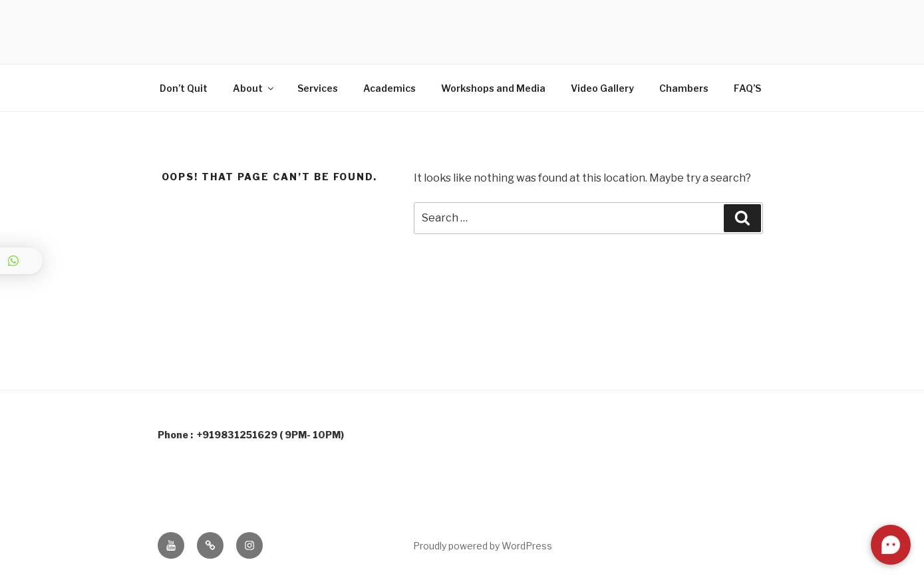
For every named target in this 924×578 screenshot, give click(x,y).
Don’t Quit (184, 88)
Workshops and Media (493, 88)
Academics (389, 88)
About (254, 88)
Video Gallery (602, 88)
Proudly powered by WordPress (483, 546)
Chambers (684, 88)
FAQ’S (747, 88)
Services (318, 88)
